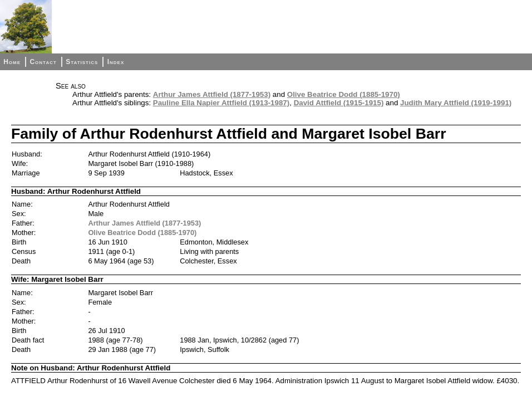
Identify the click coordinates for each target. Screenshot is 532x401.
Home (12, 62)
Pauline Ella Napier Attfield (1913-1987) (221, 103)
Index (116, 62)
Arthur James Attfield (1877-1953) (212, 94)
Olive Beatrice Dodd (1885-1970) (344, 94)
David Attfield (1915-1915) (339, 103)
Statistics (82, 62)
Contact (43, 62)
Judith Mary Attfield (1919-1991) (456, 103)
